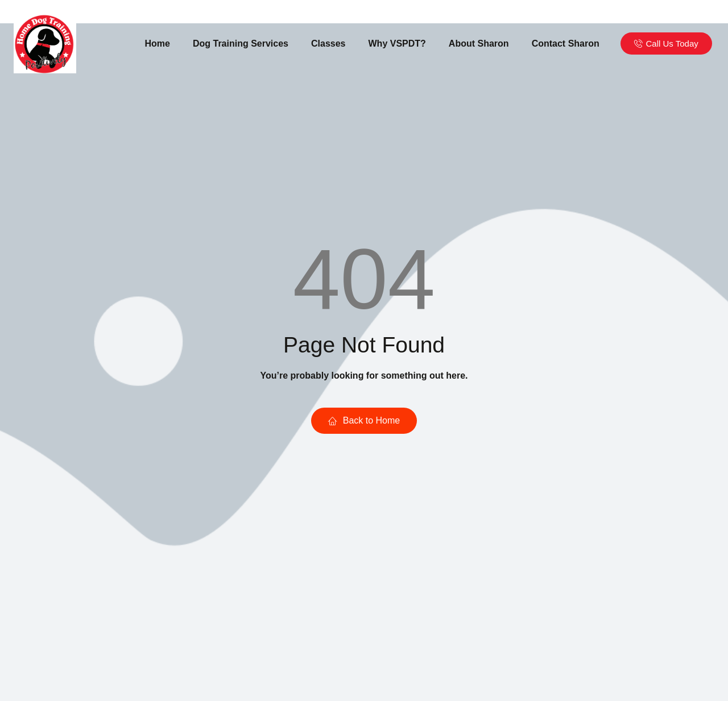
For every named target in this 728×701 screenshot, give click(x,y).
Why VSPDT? (397, 43)
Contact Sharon (566, 43)
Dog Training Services (241, 43)
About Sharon (479, 43)
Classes (328, 43)
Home (158, 43)
